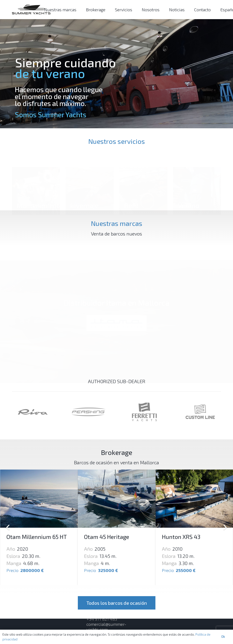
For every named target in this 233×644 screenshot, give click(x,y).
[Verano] (197, 177)
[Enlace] (31, 10)
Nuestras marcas (117, 223)
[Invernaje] (90, 177)
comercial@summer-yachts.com (106, 627)
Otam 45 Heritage (107, 537)
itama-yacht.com (117, 340)
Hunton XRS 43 (181, 537)
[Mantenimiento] (36, 177)
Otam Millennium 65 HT (37, 537)
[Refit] (143, 177)
